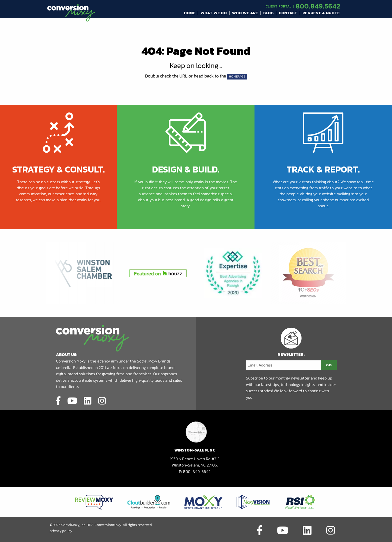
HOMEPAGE (237, 76)
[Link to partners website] (94, 502)
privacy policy (61, 531)
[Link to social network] (58, 400)
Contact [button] (288, 13)
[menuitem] (190, 13)
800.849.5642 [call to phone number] (318, 6)
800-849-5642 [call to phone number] (197, 471)
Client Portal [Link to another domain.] (278, 6)
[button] (190, 13)
